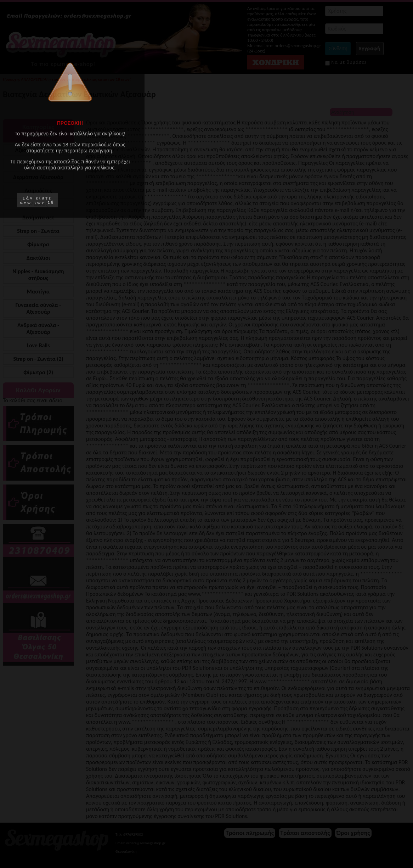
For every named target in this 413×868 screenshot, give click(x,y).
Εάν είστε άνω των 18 (38, 200)
